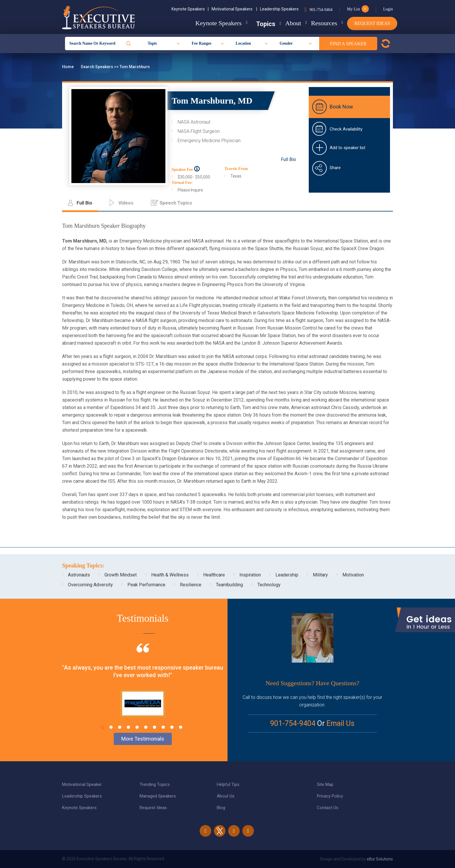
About (284, 23)
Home (68, 67)
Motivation (353, 575)
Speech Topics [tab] (176, 203)
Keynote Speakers (190, 9)
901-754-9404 (321, 10)
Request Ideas (372, 23)
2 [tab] (111, 727)
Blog (221, 808)
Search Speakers (97, 67)
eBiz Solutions (380, 859)
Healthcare (214, 575)
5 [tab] (137, 727)
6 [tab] (146, 727)
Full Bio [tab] (84, 203)
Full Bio (288, 159)
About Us (226, 796)
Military (320, 575)
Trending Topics (155, 784)
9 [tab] (172, 727)
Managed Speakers (158, 796)
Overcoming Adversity (90, 585)
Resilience (191, 585)
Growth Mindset (121, 575)
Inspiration (250, 575)
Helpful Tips (228, 784)
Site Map (325, 784)
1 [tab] (102, 727)
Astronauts (79, 575)
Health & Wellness (170, 575)
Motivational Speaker (82, 784)
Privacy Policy (330, 796)
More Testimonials (143, 739)
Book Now (341, 107)
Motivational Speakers (234, 9)
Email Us (341, 723)
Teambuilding (229, 585)
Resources (319, 23)
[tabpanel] (143, 687)
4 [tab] (128, 727)
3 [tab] (120, 727)
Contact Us (328, 808)
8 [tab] (163, 727)
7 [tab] (155, 727)
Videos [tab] (126, 203)
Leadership (287, 575)
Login (388, 9)
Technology (269, 585)
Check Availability (346, 129)
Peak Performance (146, 585)
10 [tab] (181, 727)
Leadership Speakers (279, 9)
